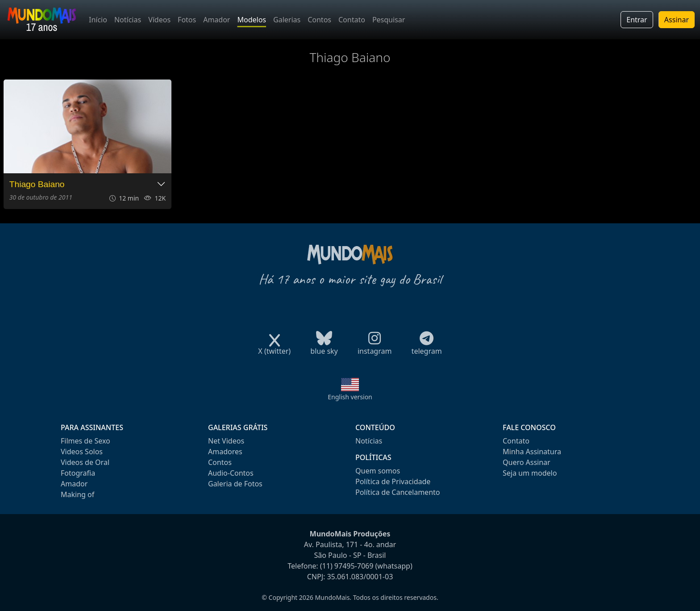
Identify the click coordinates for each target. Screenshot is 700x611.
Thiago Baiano (37, 184)
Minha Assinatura (532, 452)
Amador (217, 20)
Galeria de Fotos (235, 484)
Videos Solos (82, 452)
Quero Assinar (527, 462)
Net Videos (226, 441)
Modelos (252, 20)
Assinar (677, 20)
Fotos (187, 20)
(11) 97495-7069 (347, 566)
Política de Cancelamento (398, 492)
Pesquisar (389, 20)
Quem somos (378, 471)
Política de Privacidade (393, 481)
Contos (319, 20)
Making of (77, 494)
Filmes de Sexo (85, 441)
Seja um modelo (530, 473)
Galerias (287, 20)
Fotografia (78, 473)
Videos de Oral (85, 462)
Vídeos (159, 20)
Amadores (225, 452)
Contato (352, 20)
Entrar (637, 20)
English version (350, 397)
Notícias (128, 20)
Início (98, 20)
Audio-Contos (231, 473)
